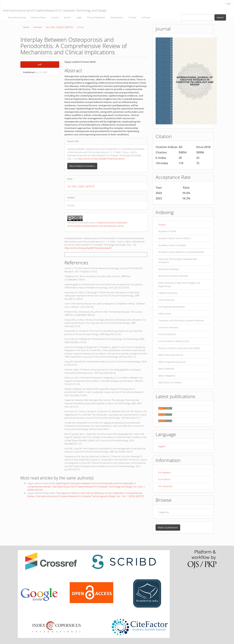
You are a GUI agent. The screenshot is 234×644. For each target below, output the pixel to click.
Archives (146, 17)
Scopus (162, 224)
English (162, 446)
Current (55, 17)
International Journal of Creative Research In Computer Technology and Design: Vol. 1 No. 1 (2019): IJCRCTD (90, 496)
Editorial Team (38, 17)
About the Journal (17, 17)
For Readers (164, 472)
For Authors (164, 479)
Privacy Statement (96, 17)
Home (26, 27)
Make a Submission (168, 527)
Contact (132, 17)
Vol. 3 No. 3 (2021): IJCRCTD (59, 27)
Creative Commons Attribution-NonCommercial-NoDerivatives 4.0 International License (98, 224)
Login (228, 3)
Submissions (117, 17)
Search (67, 17)
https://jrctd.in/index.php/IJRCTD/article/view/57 (101, 159)
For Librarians (165, 486)
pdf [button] (40, 64)
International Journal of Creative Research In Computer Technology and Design (55, 10)
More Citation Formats (82, 166)
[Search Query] (198, 17)
